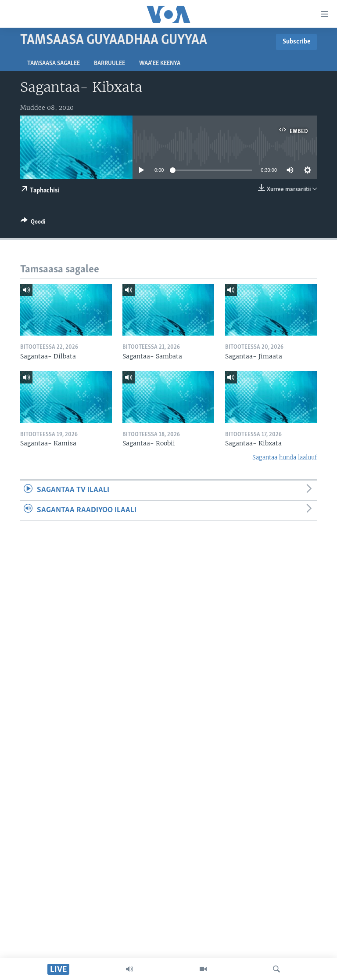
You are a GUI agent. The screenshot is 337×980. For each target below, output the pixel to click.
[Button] (33, 223)
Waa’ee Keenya (160, 63)
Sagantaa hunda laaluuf (285, 457)
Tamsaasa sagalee (54, 63)
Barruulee (109, 63)
